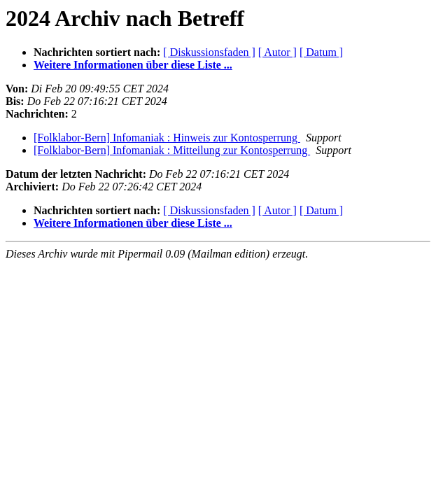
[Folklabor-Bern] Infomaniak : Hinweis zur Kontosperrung (167, 138)
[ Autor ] (277, 52)
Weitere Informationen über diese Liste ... (133, 65)
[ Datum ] (321, 52)
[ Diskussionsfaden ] (209, 52)
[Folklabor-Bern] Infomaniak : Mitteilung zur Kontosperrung (172, 150)
